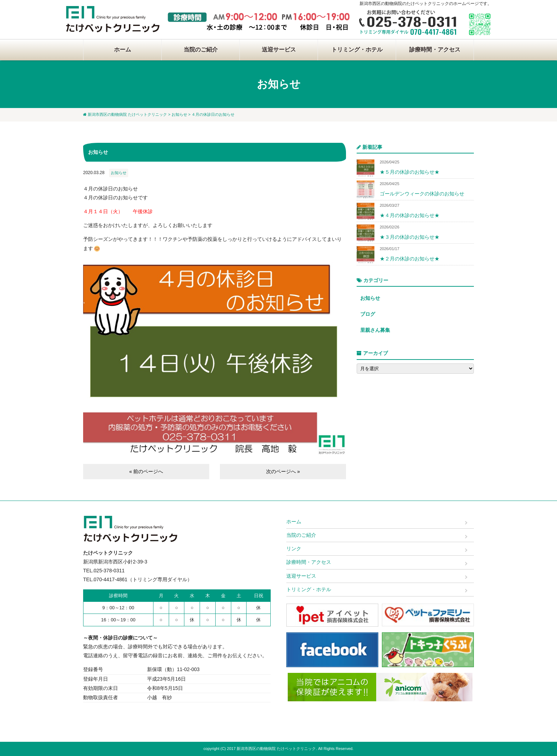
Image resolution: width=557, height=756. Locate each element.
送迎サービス (279, 50)
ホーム (123, 50)
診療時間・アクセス (435, 50)
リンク (294, 549)
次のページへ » (283, 471)
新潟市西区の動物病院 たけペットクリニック (127, 114)
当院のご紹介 (201, 50)
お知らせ (179, 114)
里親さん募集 (375, 330)
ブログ (368, 314)
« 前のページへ (146, 471)
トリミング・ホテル (357, 50)
